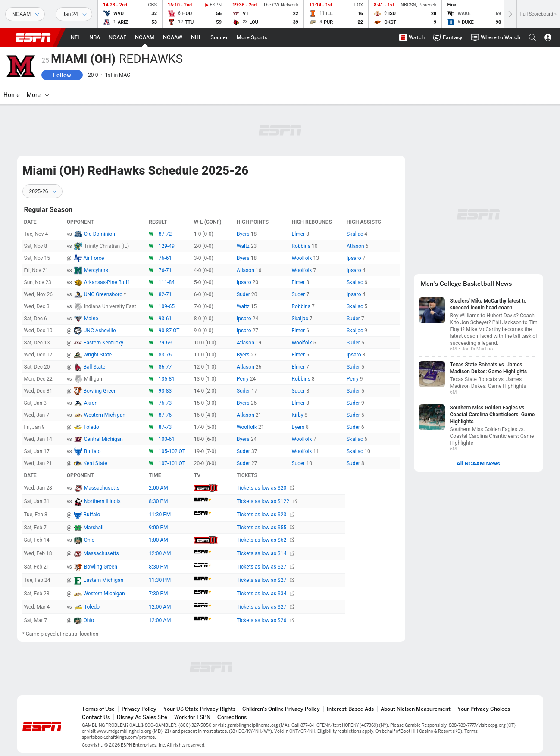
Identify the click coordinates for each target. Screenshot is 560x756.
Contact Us (96, 717)
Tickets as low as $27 (266, 567)
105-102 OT (172, 451)
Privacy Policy (139, 709)
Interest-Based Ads (350, 709)
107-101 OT (172, 463)
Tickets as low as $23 (266, 515)
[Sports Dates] (74, 14)
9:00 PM (158, 528)
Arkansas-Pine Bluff (107, 282)
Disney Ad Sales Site (142, 717)
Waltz (244, 246)
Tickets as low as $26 (266, 620)
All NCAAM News (478, 464)
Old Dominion (100, 234)
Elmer (299, 234)
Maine (91, 319)
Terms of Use (98, 709)
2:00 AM (158, 488)
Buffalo (92, 451)
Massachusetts (102, 488)
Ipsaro (355, 258)
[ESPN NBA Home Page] (95, 37)
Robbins (301, 246)
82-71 (165, 294)
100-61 (167, 439)
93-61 (165, 319)
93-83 (165, 391)
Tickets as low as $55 (266, 528)
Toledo (91, 427)
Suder (244, 294)
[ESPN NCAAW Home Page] (173, 37)
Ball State (95, 367)
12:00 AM (160, 553)
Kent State (95, 463)
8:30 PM (158, 501)
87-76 (165, 415)
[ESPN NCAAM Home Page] (145, 37)
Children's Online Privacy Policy (281, 709)
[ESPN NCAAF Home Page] (117, 37)
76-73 (165, 403)
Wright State (98, 355)
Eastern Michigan (104, 580)
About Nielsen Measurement (416, 709)
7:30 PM (158, 594)
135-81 (167, 379)
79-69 (165, 343)
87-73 (165, 427)
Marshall (94, 528)
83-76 (165, 355)
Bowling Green (100, 391)
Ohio (89, 540)
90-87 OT (169, 331)
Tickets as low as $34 (266, 594)
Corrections (232, 717)
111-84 (167, 282)
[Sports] (25, 14)
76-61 (165, 258)
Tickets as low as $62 (266, 540)
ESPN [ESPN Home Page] (33, 37)
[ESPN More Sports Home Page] (252, 37)
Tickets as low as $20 (266, 488)
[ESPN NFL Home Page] (76, 37)
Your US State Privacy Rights (199, 709)
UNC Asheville (100, 331)
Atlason (356, 246)
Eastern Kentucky (103, 343)
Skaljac (355, 234)
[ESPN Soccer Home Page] (219, 37)
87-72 (165, 234)
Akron (91, 403)
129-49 (167, 246)
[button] (532, 37)
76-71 (165, 270)
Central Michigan (103, 439)
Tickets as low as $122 (267, 501)
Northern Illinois (102, 501)
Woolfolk (302, 258)
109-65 (167, 306)
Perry (243, 379)
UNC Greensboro (104, 294)
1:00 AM (158, 540)
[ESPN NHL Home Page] (196, 37)
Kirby (298, 415)
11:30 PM (160, 515)
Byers (244, 234)
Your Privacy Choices (484, 709)
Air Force (94, 258)
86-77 (165, 367)
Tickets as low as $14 (266, 553)
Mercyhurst (97, 270)
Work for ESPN (192, 717)
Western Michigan (105, 415)
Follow (62, 75)
